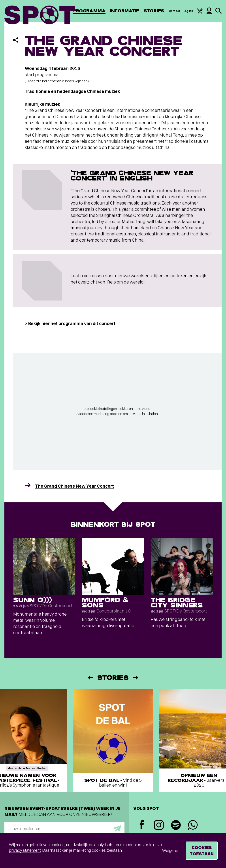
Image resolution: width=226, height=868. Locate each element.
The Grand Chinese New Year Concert (74, 486)
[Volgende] (136, 678)
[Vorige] (90, 678)
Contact (175, 11)
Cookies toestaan (202, 850)
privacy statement (25, 850)
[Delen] (16, 40)
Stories (154, 11)
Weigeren (171, 850)
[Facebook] (142, 825)
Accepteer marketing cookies (99, 414)
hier (45, 323)
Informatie (125, 11)
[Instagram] (159, 826)
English (188, 11)
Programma (89, 11)
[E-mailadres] (64, 829)
